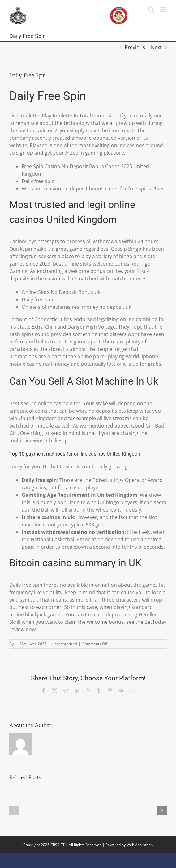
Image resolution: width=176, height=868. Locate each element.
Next (156, 47)
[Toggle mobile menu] (163, 9)
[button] (14, 811)
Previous (135, 47)
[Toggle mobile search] (151, 9)
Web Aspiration (140, 845)
